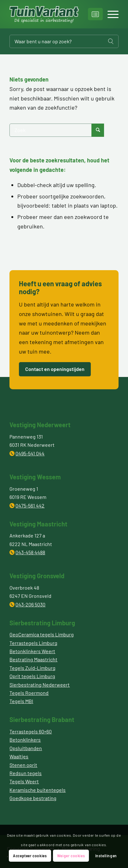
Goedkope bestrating (33, 798)
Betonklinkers (25, 740)
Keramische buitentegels (38, 790)
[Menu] (110, 14)
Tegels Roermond (29, 693)
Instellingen (106, 856)
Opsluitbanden (26, 748)
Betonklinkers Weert (32, 651)
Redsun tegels (26, 773)
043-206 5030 (30, 604)
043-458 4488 (30, 552)
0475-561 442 (30, 505)
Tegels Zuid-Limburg (32, 668)
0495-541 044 (30, 453)
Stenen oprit (23, 765)
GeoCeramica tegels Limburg (42, 634)
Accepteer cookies (30, 856)
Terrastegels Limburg (33, 643)
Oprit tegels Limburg (32, 676)
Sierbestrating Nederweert (40, 685)
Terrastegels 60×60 (31, 731)
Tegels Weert (24, 781)
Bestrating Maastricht (33, 659)
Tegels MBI (21, 701)
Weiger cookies (71, 856)
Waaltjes (19, 756)
